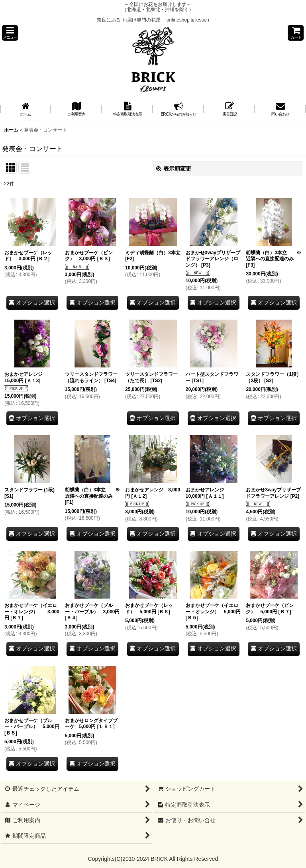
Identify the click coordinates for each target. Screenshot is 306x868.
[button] (10, 33)
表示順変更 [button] (174, 169)
